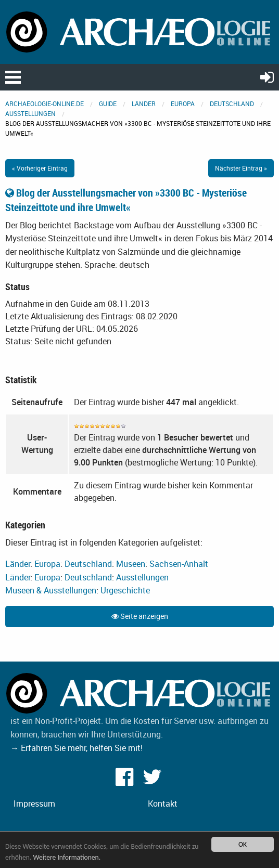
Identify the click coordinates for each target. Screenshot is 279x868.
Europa (183, 103)
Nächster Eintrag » (241, 168)
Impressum (34, 804)
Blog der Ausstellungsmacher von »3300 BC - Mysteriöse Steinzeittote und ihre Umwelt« (126, 200)
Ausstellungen (30, 113)
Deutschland (232, 103)
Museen (131, 564)
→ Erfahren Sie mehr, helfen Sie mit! (77, 748)
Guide (108, 103)
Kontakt (163, 804)
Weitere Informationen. (67, 858)
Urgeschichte (125, 590)
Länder (144, 103)
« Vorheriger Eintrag (40, 168)
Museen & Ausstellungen (51, 590)
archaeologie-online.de (45, 103)
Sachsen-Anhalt (179, 564)
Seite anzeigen (140, 616)
